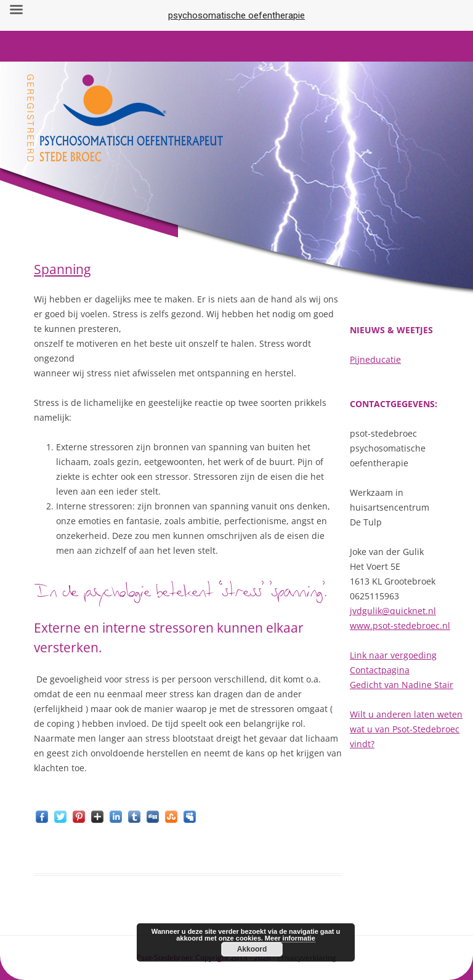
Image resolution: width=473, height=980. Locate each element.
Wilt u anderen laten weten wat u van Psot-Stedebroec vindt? (406, 729)
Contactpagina (380, 670)
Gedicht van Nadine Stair (402, 685)
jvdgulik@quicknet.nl (393, 611)
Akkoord (252, 949)
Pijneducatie (375, 359)
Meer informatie (290, 938)
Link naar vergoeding (393, 655)
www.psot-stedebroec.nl (400, 626)
